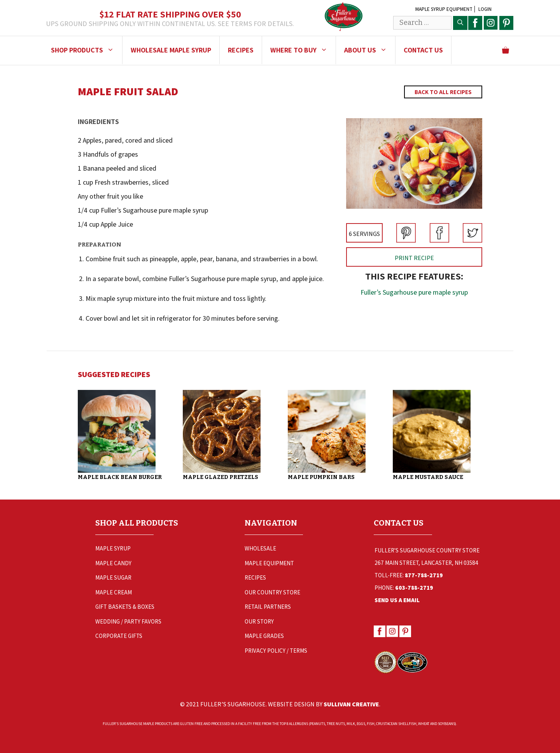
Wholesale (260, 548)
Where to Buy (303, 50)
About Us (370, 50)
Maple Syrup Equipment (444, 9)
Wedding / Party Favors (128, 621)
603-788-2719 (414, 588)
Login (485, 9)
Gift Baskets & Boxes (125, 607)
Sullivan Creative (351, 704)
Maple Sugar (113, 577)
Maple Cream (114, 592)
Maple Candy (113, 563)
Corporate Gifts (119, 636)
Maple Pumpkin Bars (321, 477)
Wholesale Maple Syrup (171, 50)
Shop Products (87, 50)
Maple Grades (264, 636)
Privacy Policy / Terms (276, 651)
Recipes (241, 50)
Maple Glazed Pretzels (220, 477)
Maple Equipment (269, 563)
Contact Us (423, 50)
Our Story (259, 621)
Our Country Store (272, 592)
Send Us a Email (397, 600)
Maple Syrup (113, 548)
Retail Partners (268, 607)
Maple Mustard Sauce (428, 477)
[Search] (460, 23)
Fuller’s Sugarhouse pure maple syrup (414, 292)
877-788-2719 (424, 575)
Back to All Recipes (443, 92)
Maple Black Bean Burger (120, 477)
